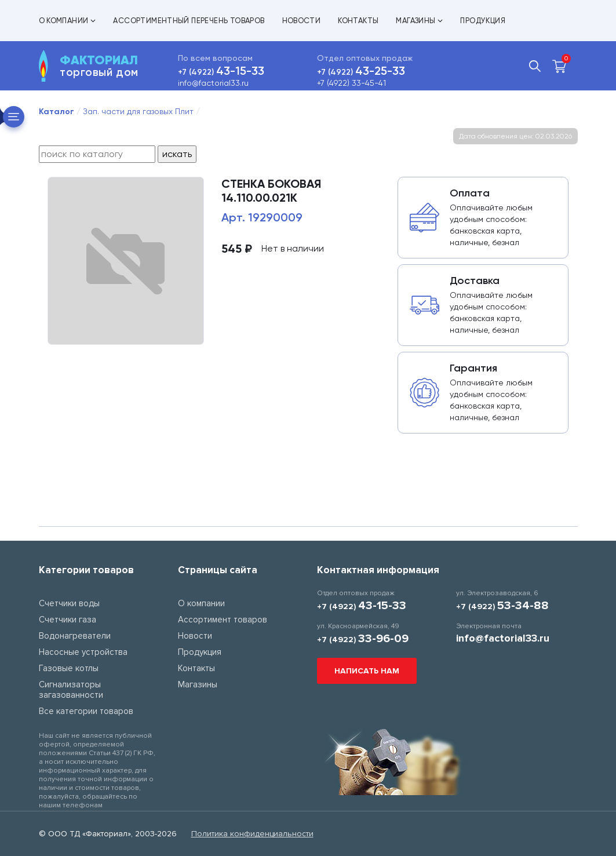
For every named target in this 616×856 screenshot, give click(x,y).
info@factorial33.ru (213, 83)
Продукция (483, 21)
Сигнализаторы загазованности (71, 690)
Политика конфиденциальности (252, 834)
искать (177, 154)
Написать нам (367, 671)
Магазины (419, 21)
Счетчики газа (68, 620)
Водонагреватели (75, 636)
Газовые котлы (69, 668)
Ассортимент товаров (223, 620)
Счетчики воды (69, 603)
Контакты (358, 21)
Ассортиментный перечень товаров (189, 21)
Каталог (57, 112)
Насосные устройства (83, 652)
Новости (302, 21)
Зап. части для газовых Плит (138, 111)
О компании (68, 21)
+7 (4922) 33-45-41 (351, 83)
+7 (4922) (221, 72)
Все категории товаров (86, 711)
